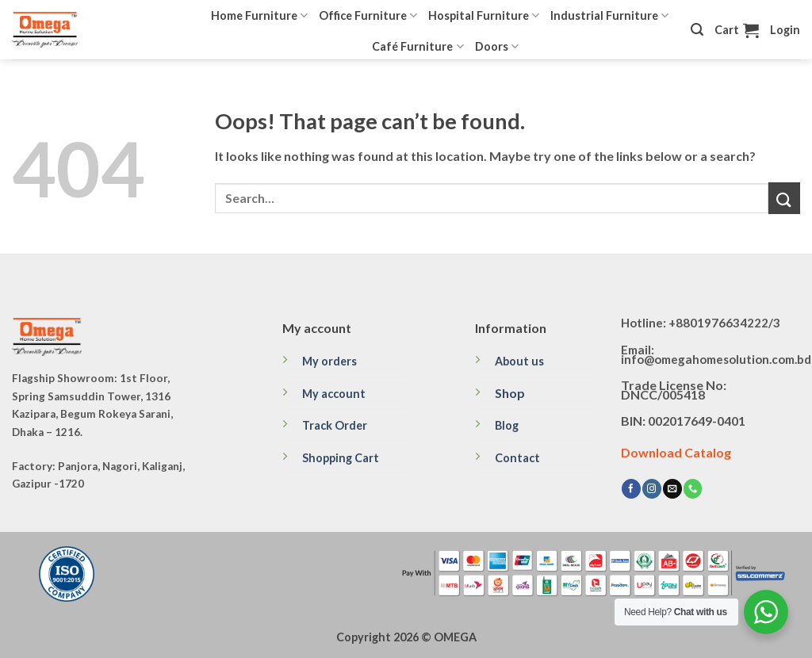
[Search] (697, 30)
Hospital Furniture (484, 15)
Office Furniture (368, 15)
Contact (517, 458)
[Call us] (693, 489)
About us (519, 361)
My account (334, 394)
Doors (497, 46)
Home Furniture (259, 15)
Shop (510, 393)
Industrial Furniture (609, 15)
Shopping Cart (341, 458)
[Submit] (784, 198)
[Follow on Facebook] (631, 489)
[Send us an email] (672, 489)
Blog (507, 425)
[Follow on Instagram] (652, 489)
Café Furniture (417, 46)
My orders (329, 361)
